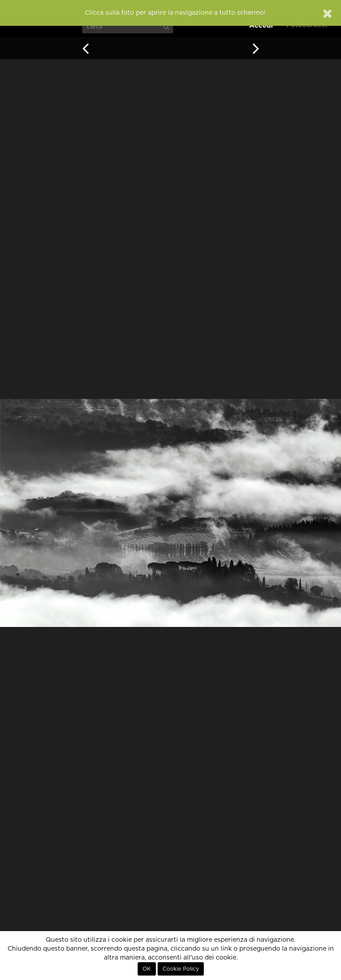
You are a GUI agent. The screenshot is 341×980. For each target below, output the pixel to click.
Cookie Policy (181, 969)
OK (147, 969)
